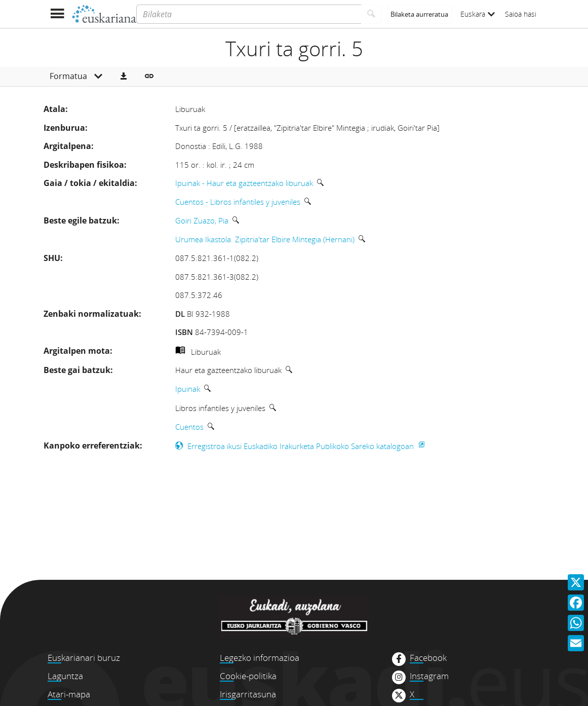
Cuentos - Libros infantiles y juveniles (238, 202)
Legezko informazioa (260, 658)
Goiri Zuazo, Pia (202, 220)
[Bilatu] (371, 14)
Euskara (478, 14)
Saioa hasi (521, 14)
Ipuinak (188, 389)
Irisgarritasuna (248, 694)
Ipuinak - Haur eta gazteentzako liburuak (244, 183)
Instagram (429, 676)
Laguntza (65, 676)
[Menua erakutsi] (57, 14)
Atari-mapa (69, 694)
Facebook (428, 658)
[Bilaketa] (248, 14)
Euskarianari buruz (84, 658)
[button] (124, 77)
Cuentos (189, 427)
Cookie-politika (248, 676)
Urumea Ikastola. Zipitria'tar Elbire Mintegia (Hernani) (265, 239)
